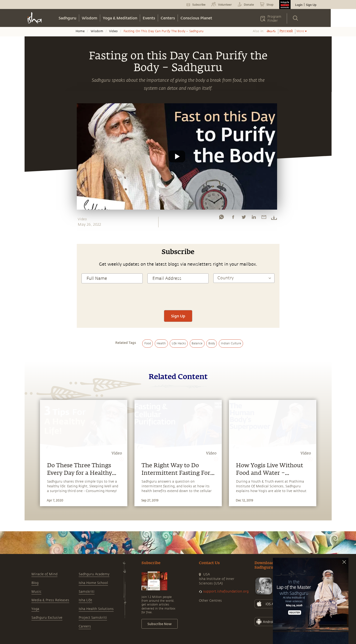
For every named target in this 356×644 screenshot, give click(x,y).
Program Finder (274, 19)
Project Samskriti (93, 618)
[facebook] (233, 218)
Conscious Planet (196, 18)
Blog (35, 583)
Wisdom (90, 18)
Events (149, 18)
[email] (264, 218)
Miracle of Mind (44, 574)
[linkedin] (254, 218)
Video (113, 31)
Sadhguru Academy (94, 574)
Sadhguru (67, 18)
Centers (168, 18)
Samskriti (87, 592)
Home (80, 31)
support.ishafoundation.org (226, 591)
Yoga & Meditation (120, 18)
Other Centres (210, 601)
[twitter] (244, 218)
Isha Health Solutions (96, 609)
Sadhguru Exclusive (47, 618)
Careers (85, 626)
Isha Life (85, 600)
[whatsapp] (221, 218)
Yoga (35, 609)
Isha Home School (93, 583)
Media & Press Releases (50, 600)
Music (36, 592)
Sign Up (311, 5)
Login (299, 5)
